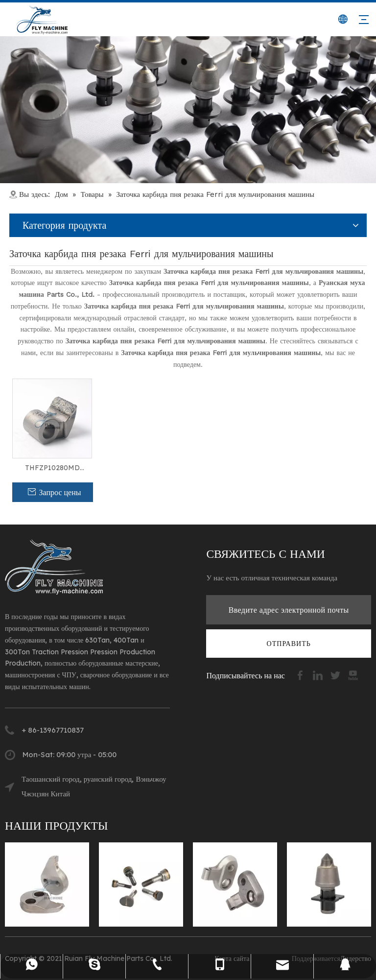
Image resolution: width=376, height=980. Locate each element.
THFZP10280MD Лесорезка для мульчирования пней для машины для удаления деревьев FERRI (52, 468)
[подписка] (289, 644)
